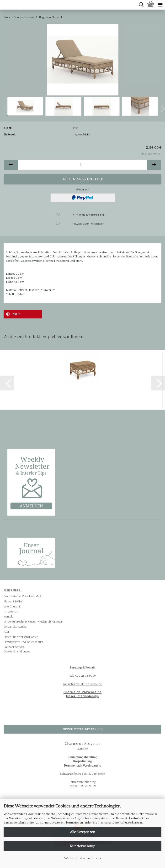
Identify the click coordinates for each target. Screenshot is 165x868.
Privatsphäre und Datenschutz (23, 642)
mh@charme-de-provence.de (83, 684)
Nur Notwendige (82, 846)
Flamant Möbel (13, 602)
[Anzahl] (82, 165)
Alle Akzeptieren (82, 832)
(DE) (87, 135)
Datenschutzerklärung (127, 823)
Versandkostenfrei (15, 627)
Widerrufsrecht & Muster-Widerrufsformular (33, 622)
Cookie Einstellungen (17, 652)
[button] (11, 165)
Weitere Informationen (82, 858)
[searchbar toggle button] (141, 5)
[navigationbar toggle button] (160, 5)
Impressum (11, 612)
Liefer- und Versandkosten (21, 637)
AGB (7, 632)
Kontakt (9, 617)
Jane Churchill (12, 607)
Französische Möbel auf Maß (22, 596)
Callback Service (14, 647)
